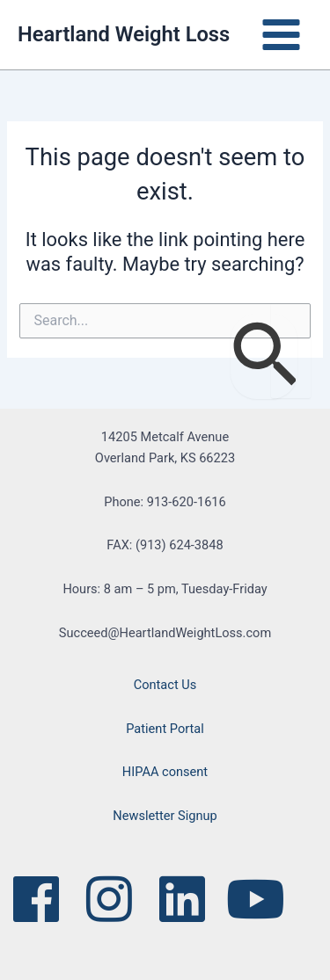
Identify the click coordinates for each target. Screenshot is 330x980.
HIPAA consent (165, 772)
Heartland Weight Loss (124, 34)
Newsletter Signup (165, 816)
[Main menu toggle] (281, 35)
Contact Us (165, 685)
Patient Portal (165, 729)
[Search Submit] (264, 356)
